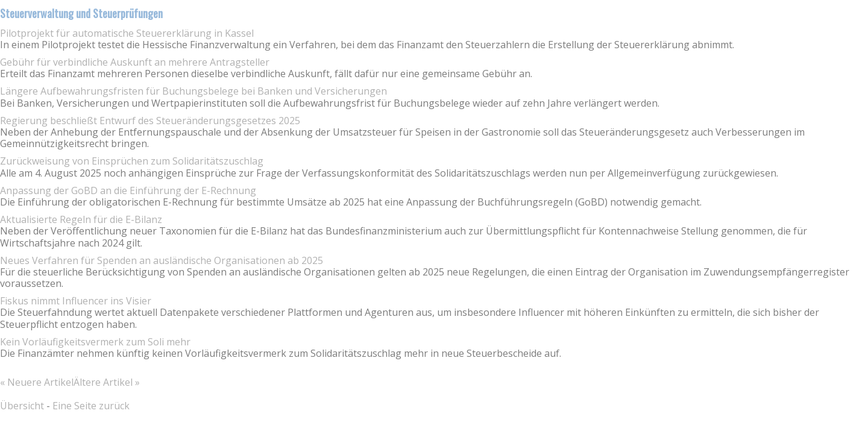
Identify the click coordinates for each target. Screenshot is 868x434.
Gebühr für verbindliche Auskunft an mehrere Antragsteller (135, 62)
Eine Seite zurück (91, 406)
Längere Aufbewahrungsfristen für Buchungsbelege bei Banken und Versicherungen (193, 91)
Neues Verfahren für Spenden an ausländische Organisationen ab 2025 (162, 260)
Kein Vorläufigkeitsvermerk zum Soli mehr (95, 342)
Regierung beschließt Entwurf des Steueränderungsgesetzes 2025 (150, 121)
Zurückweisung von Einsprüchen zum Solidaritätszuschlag (132, 161)
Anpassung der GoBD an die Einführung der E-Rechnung (128, 190)
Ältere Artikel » (107, 382)
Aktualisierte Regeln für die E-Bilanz (81, 219)
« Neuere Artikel (37, 382)
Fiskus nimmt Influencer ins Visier (76, 301)
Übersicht (22, 406)
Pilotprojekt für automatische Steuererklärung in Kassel (127, 33)
